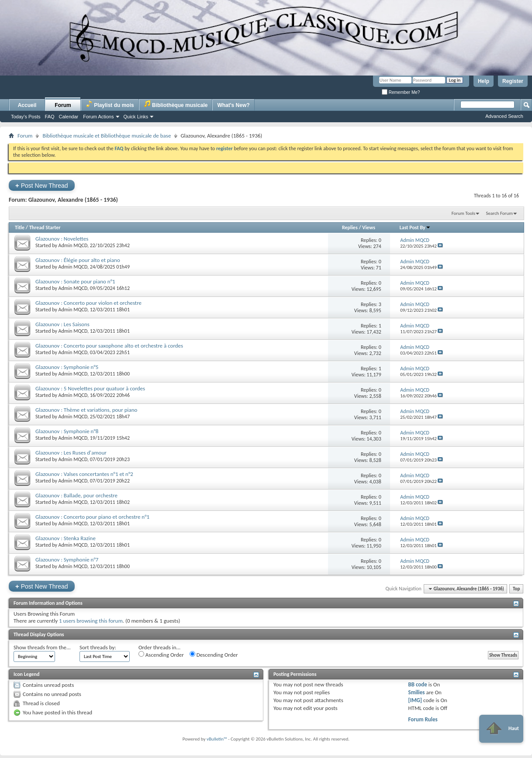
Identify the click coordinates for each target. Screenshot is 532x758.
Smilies (416, 692)
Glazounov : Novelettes (62, 239)
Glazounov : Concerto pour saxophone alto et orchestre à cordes (109, 346)
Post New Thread (42, 185)
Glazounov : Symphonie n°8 (67, 431)
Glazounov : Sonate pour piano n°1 (75, 281)
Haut (501, 729)
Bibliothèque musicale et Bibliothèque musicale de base (107, 136)
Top (516, 589)
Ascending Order (161, 655)
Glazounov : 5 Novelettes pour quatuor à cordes (90, 388)
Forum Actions (98, 117)
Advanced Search (504, 116)
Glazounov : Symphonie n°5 (67, 367)
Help (484, 81)
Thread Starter (45, 227)
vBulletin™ (217, 739)
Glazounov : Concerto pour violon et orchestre (88, 303)
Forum (63, 105)
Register (513, 81)
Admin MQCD (73, 245)
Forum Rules (423, 719)
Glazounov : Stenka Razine (66, 538)
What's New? (233, 105)
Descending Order (214, 655)
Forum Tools (463, 213)
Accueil (27, 105)
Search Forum (500, 213)
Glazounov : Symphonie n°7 (67, 560)
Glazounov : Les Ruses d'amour (71, 453)
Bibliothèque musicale (176, 104)
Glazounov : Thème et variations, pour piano (86, 410)
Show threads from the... (42, 647)
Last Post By (415, 227)
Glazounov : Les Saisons (62, 324)
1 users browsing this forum (91, 621)
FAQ (50, 117)
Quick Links (136, 117)
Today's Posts (26, 117)
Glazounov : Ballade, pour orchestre (76, 495)
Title (20, 227)
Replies (350, 227)
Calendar (69, 117)
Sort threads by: (98, 647)
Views (369, 227)
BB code (417, 684)
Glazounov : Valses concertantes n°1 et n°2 (84, 474)
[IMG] (415, 700)
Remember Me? (401, 92)
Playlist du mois (110, 104)
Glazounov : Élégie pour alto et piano (78, 260)
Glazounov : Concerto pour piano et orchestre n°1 (92, 517)
